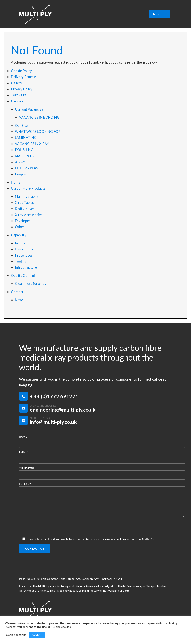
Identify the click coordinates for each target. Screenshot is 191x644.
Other (20, 227)
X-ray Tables (24, 202)
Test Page (19, 95)
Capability (19, 235)
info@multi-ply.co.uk (53, 422)
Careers (17, 101)
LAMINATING (26, 138)
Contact (17, 292)
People (20, 174)
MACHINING (25, 156)
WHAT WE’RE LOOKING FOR (38, 131)
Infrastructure (26, 267)
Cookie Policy (21, 71)
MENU (160, 14)
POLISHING (24, 150)
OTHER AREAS (27, 168)
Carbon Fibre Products (28, 188)
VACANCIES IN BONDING (39, 117)
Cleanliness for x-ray (31, 284)
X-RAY (20, 162)
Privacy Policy (22, 89)
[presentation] (50, 529)
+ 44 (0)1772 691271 (54, 396)
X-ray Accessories (29, 215)
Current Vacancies (29, 109)
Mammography (27, 196)
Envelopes (23, 221)
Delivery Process (24, 77)
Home (16, 182)
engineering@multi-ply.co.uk (63, 410)
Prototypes (24, 255)
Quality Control (23, 275)
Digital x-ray (24, 209)
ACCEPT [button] (37, 635)
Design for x (24, 249)
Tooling (21, 261)
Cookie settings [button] (16, 635)
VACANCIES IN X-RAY (32, 144)
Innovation (23, 243)
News (19, 300)
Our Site (21, 125)
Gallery (17, 83)
